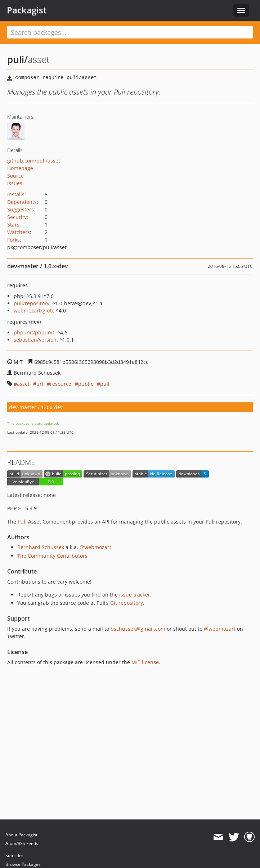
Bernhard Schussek (41, 547)
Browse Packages (23, 864)
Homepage (20, 168)
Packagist (27, 10)
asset (23, 384)
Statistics (14, 856)
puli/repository (32, 303)
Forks (14, 240)
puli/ (17, 59)
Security (17, 217)
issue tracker (135, 595)
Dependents (22, 202)
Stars (13, 225)
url (40, 384)
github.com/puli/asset (34, 161)
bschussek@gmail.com (138, 629)
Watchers (19, 232)
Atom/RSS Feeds (22, 843)
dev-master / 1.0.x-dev (36, 407)
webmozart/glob (33, 310)
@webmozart (95, 547)
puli (105, 384)
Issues (15, 183)
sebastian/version (35, 340)
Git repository (127, 603)
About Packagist (21, 835)
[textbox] (130, 32)
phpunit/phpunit (34, 332)
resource (61, 384)
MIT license (145, 662)
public (86, 384)
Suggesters (21, 209)
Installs (16, 194)
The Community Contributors (52, 556)
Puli (22, 522)
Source (15, 176)
